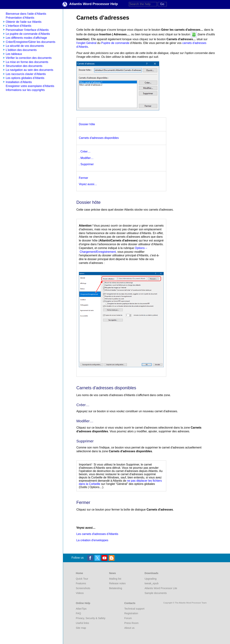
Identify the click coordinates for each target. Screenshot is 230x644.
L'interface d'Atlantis (19, 26)
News (112, 573)
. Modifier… (86, 158)
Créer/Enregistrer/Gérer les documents (31, 42)
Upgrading (151, 579)
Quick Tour (82, 579)
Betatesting (116, 588)
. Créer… (85, 151)
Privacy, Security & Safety (91, 618)
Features (81, 583)
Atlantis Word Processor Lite (161, 588)
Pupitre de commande (115, 43)
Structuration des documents (24, 66)
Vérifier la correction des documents (29, 58)
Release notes (117, 583)
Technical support (134, 609)
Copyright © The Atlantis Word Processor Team (185, 603)
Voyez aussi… (88, 184)
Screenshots (83, 588)
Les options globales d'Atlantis (25, 78)
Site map (81, 628)
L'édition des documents (21, 50)
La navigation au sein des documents (29, 70)
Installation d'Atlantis (19, 82)
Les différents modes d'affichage (26, 38)
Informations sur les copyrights (25, 90)
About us (129, 628)
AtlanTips (81, 609)
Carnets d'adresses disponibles (99, 138)
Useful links (82, 623)
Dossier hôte (87, 124)
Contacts (130, 603)
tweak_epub (152, 583)
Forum (128, 618)
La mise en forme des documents (27, 62)
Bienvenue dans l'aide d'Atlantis (26, 14)
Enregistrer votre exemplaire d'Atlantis (30, 86)
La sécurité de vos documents (25, 46)
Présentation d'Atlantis (20, 18)
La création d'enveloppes (92, 540)
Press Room (131, 623)
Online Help (83, 603)
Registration (131, 613)
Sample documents (156, 593)
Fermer (84, 178)
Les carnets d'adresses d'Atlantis (97, 534)
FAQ (78, 613)
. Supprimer (86, 164)
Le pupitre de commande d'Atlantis (28, 34)
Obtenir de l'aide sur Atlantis (24, 22)
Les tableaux (14, 54)
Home (79, 573)
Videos (80, 593)
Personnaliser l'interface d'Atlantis (27, 30)
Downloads (152, 573)
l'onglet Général (86, 43)
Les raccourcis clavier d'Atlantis (26, 74)
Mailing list (115, 579)
